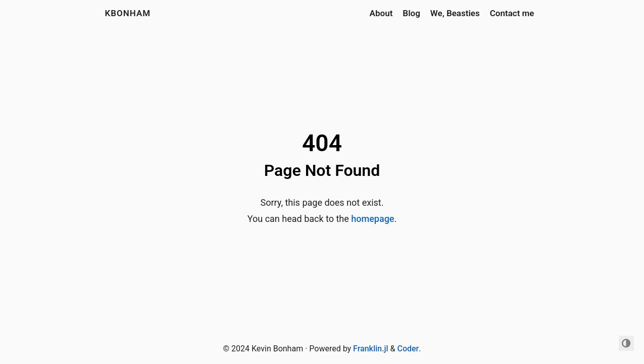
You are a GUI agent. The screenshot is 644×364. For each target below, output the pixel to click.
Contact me (512, 13)
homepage (373, 219)
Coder (408, 349)
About (381, 13)
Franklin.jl (370, 349)
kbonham (128, 13)
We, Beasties (455, 13)
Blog (411, 13)
